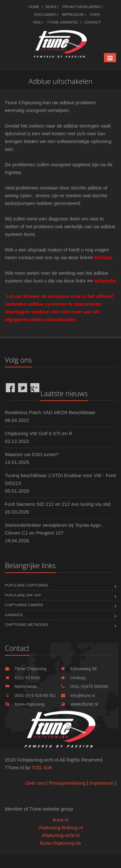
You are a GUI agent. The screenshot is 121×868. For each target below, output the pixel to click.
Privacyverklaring (81, 7)
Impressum (73, 15)
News (51, 7)
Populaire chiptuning (26, 585)
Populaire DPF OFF (23, 595)
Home (34, 7)
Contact (92, 22)
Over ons (35, 783)
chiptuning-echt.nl (61, 835)
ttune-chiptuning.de (61, 843)
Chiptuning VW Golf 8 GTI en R (39, 433)
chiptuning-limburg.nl (60, 827)
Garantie (14, 615)
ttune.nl (60, 820)
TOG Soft (42, 767)
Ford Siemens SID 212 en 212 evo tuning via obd (58, 504)
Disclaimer (45, 15)
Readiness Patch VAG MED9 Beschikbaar (50, 412)
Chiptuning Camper (24, 605)
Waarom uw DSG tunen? (32, 454)
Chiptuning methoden (26, 625)
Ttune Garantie (62, 22)
